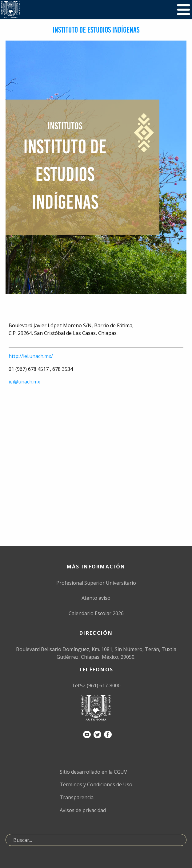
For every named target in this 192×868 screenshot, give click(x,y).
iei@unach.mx (24, 382)
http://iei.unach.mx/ (31, 356)
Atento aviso (96, 598)
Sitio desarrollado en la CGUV (93, 772)
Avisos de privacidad (83, 810)
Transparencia (77, 797)
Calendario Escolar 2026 (96, 613)
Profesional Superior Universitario (96, 583)
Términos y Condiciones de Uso (96, 784)
